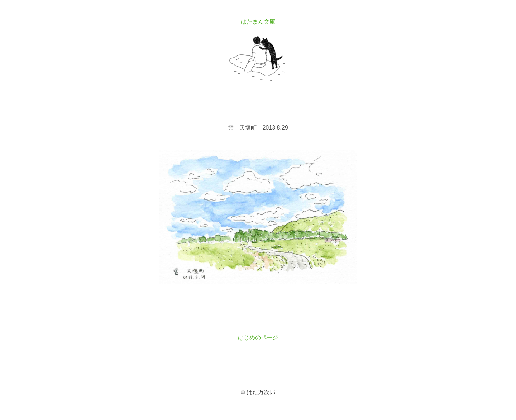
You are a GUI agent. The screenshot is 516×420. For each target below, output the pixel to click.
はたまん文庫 (258, 22)
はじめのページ (258, 337)
